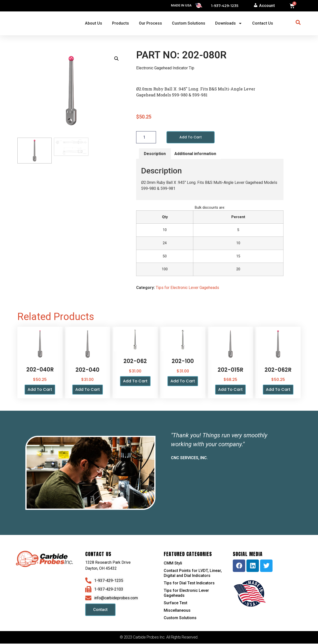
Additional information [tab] (195, 154)
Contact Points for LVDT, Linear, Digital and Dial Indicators (193, 574)
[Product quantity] (146, 137)
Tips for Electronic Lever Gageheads (187, 288)
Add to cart (192, 137)
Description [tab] (155, 154)
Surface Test (176, 603)
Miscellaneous (177, 611)
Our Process (150, 23)
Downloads (229, 23)
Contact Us (263, 23)
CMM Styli (173, 564)
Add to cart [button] (40, 390)
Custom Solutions (189, 23)
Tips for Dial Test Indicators (189, 584)
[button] (117, 59)
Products (120, 23)
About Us (94, 23)
